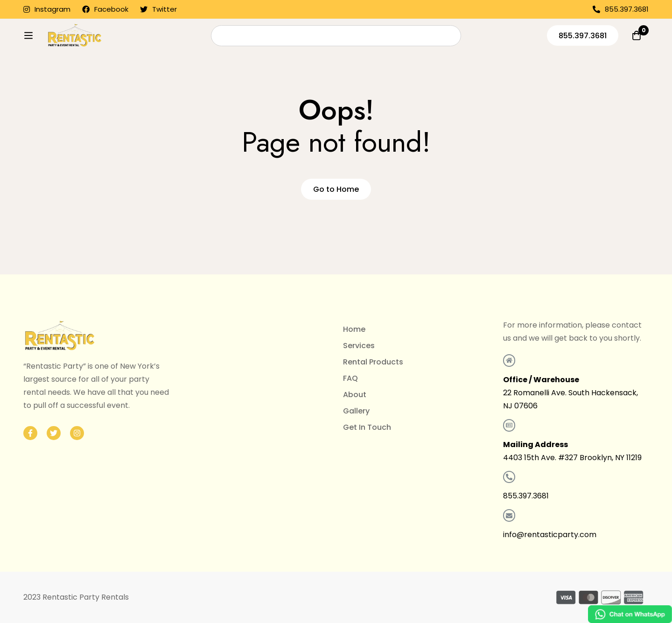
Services (359, 346)
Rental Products (373, 362)
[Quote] (637, 54)
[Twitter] (54, 433)
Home (354, 329)
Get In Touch (367, 427)
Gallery (356, 411)
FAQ (350, 378)
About (355, 395)
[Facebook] (30, 433)
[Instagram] (77, 433)
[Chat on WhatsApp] (630, 614)
